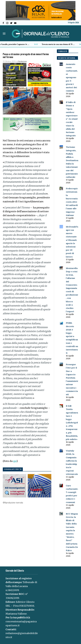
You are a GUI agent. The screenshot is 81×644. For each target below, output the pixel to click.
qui (15, 461)
